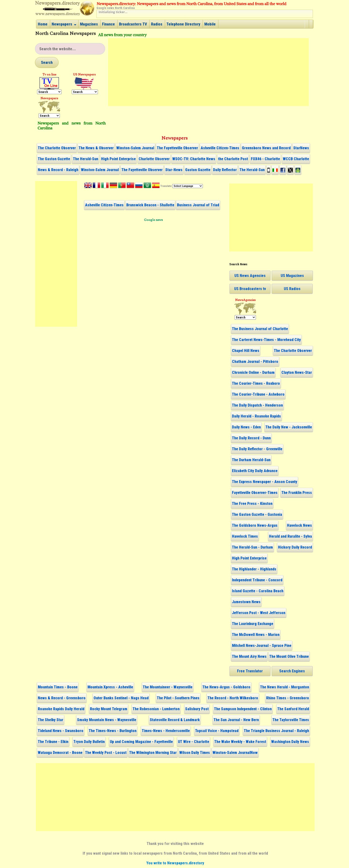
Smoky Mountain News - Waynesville (107, 720)
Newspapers (62, 24)
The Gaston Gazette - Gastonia (257, 514)
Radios (157, 24)
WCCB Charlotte (296, 159)
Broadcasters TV (133, 24)
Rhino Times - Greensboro (288, 698)
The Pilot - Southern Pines (178, 698)
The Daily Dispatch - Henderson (257, 405)
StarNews (301, 148)
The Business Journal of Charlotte (260, 329)
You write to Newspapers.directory (175, 863)
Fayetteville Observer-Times (255, 493)
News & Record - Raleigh (58, 170)
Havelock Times (245, 536)
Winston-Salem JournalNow (235, 753)
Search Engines (292, 671)
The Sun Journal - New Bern (236, 720)
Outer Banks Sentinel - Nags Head (121, 698)
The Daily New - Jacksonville (289, 427)
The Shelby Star (51, 720)
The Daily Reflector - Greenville (257, 449)
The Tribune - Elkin (53, 742)
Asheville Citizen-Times (220, 148)
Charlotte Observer (154, 159)
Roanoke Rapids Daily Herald (61, 709)
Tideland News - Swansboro (61, 731)
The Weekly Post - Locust (106, 753)
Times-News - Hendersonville (166, 731)
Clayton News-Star (297, 372)
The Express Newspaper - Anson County (265, 482)
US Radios (292, 289)
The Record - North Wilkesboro (233, 698)
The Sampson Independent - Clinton (243, 709)
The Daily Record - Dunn (251, 438)
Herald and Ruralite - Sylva (290, 536)
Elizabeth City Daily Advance (255, 471)
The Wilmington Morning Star (153, 753)
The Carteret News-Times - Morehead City (266, 340)
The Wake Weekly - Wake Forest (240, 742)
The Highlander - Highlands (254, 569)
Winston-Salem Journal (135, 148)
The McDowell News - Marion (256, 635)
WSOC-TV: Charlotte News (194, 159)
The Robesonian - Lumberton (156, 709)
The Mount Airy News (249, 656)
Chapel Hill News (246, 351)
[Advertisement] (208, 72)
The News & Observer (96, 148)
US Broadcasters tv (250, 289)
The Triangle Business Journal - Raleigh (276, 731)
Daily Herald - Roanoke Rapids (256, 416)
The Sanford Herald (293, 709)
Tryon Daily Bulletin (89, 742)
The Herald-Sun (86, 159)
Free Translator (250, 671)
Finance (108, 24)
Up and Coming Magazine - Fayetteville (141, 742)
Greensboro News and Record (266, 148)
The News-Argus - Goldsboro (226, 687)
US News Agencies (250, 276)
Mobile (210, 24)
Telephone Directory (183, 24)
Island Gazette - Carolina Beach (258, 591)
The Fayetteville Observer (177, 148)
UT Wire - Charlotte (194, 742)
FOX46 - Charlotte (265, 159)
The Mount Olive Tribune (289, 656)
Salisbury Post (197, 709)
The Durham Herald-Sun (251, 460)
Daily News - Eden (246, 427)
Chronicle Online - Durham (253, 372)
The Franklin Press (297, 493)
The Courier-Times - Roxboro (256, 383)
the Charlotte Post (233, 159)
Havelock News (299, 525)
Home (43, 24)
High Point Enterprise (118, 159)
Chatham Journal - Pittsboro (255, 362)
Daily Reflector (225, 170)
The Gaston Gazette (54, 159)
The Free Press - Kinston (252, 504)
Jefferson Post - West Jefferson (259, 613)
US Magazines (292, 276)
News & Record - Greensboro (62, 698)
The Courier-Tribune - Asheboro (258, 394)
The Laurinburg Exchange (253, 624)
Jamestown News (246, 602)
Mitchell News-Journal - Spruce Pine (262, 646)
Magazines (89, 24)
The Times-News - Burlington (113, 731)
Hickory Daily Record (295, 547)
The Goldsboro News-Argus (255, 525)
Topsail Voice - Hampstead (217, 731)
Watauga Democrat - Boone (60, 753)
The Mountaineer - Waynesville (168, 687)
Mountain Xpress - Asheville (110, 687)
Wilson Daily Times (195, 753)
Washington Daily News (290, 742)
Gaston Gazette (198, 170)
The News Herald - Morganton (285, 687)
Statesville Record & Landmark (175, 720)
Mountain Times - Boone (58, 687)
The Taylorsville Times (291, 720)
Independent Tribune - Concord (257, 580)
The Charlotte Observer (57, 148)
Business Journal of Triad (198, 205)
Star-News (174, 170)
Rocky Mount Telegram (109, 709)
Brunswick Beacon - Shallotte (150, 205)
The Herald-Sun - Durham (252, 547)
